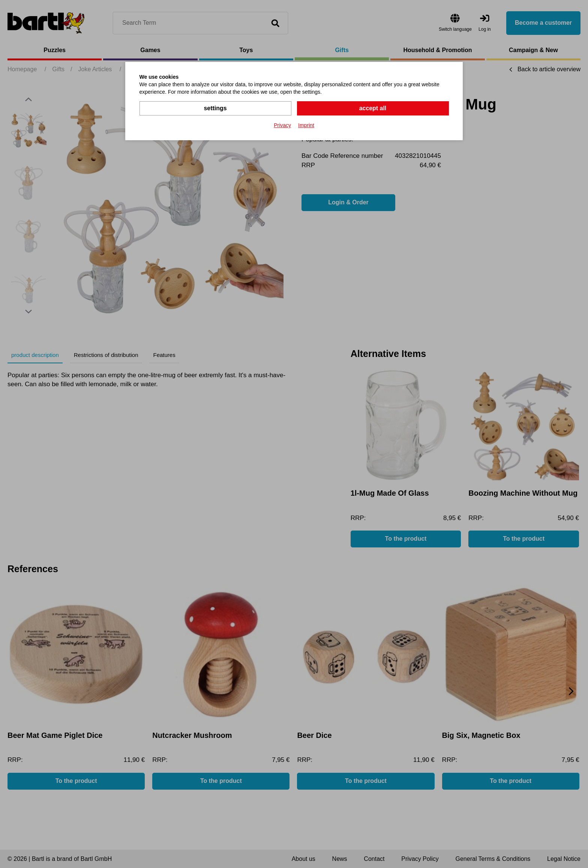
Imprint (306, 125)
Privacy (282, 125)
